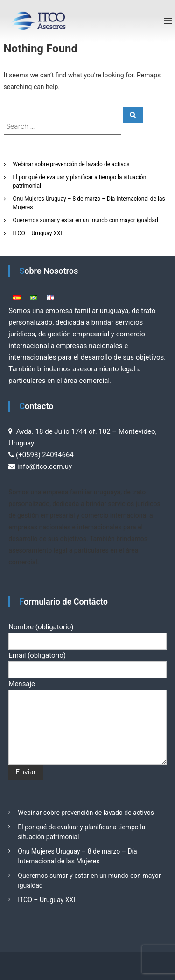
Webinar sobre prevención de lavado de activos (71, 164)
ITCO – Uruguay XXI (38, 233)
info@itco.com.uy (45, 466)
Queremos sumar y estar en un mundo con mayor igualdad (86, 220)
